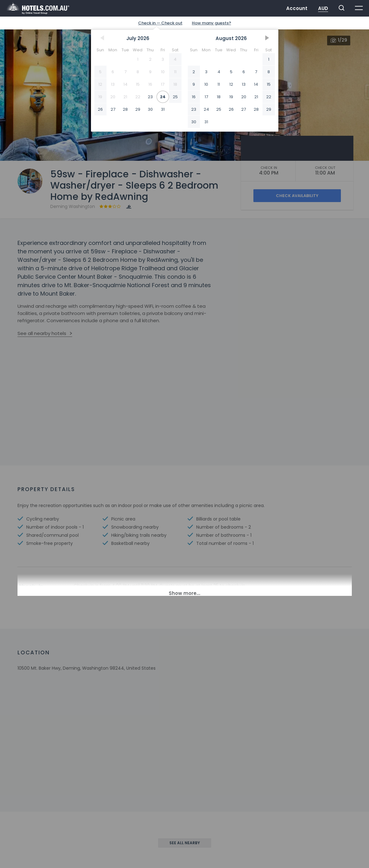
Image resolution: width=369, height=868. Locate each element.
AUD (323, 8)
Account (297, 8)
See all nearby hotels (42, 333)
